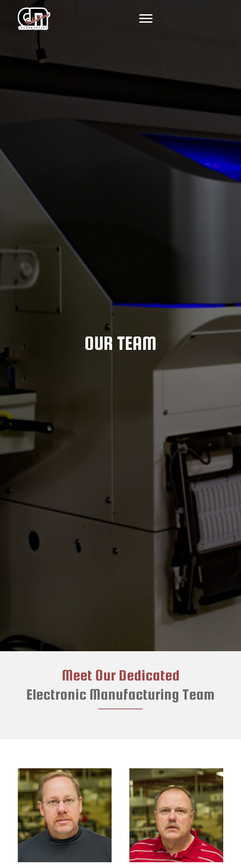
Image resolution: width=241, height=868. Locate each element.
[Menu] (146, 19)
